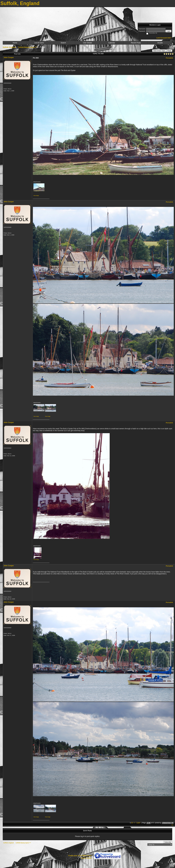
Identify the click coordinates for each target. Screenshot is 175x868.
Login (168, 31)
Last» (139, 823)
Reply (169, 51)
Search (63, 43)
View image (36, 196)
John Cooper (9, 57)
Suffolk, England (9, 47)
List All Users (39, 43)
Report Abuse (86, 858)
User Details (87, 43)
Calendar (112, 43)
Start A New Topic (159, 51)
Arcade (160, 43)
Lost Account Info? (164, 38)
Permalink (169, 58)
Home (15, 43)
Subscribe (168, 842)
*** (172, 825)
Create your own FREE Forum (80, 856)
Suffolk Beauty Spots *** (28, 47)
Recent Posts (136, 43)
